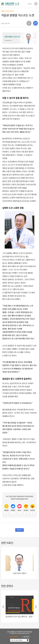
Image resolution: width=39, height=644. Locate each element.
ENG (30, 4)
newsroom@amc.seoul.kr (24, 634)
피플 (2, 11)
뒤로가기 (20, 530)
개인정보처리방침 (14, 637)
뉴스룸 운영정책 (26, 637)
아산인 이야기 (9, 11)
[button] (35, 608)
